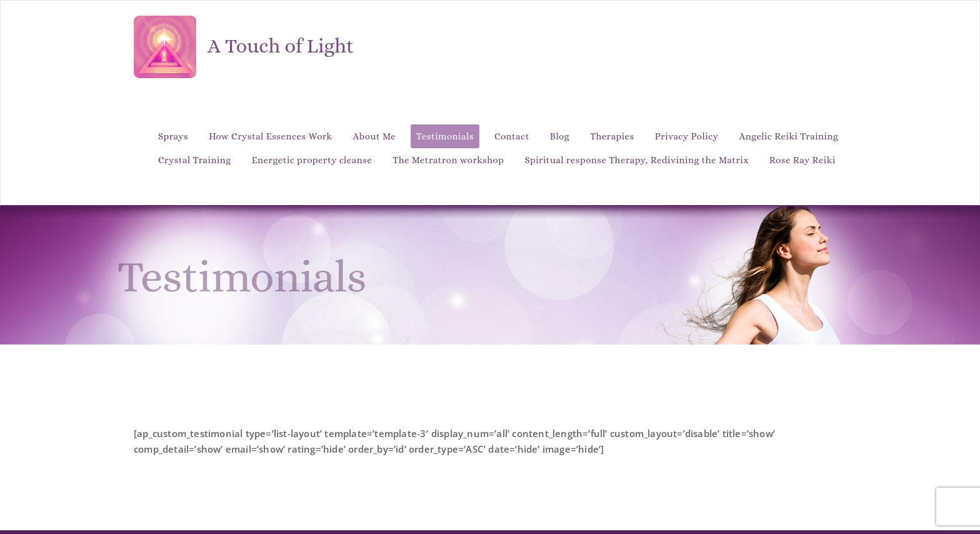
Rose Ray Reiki (802, 160)
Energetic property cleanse (312, 160)
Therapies (612, 136)
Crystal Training (195, 160)
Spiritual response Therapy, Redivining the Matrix (637, 160)
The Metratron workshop (448, 160)
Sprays (173, 136)
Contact (512, 136)
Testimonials (445, 136)
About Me (374, 136)
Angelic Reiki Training (789, 136)
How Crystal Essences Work (270, 136)
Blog (560, 136)
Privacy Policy (687, 136)
